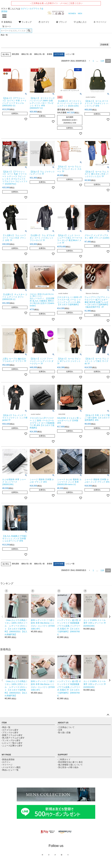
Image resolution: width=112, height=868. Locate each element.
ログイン (25, 9)
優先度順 (15, 54)
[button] (89, 61)
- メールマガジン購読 (11, 767)
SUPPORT (63, 755)
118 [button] (102, 61)
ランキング (25, 22)
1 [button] (93, 61)
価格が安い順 (27, 54)
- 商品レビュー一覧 (10, 770)
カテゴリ (44, 22)
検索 (29, 31)
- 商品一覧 (6, 727)
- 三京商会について (66, 727)
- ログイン (6, 762)
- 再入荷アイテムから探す (13, 738)
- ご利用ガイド (64, 759)
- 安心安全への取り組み (68, 767)
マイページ (100, 22)
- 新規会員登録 (8, 759)
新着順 (50, 54)
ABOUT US (63, 723)
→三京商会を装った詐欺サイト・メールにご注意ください (56, 3)
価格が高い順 (39, 54)
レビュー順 (70, 54)
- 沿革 (60, 730)
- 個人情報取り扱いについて (70, 765)
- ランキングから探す (11, 740)
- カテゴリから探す (10, 730)
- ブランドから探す (10, 733)
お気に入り (80, 22)
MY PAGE (6, 755)
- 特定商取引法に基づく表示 (70, 762)
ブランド (62, 22)
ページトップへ (108, 715)
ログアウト (35, 9)
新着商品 (7, 22)
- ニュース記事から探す (12, 746)
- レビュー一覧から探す (12, 743)
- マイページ (7, 765)
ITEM (4, 723)
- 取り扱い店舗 (64, 733)
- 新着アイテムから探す (12, 735)
